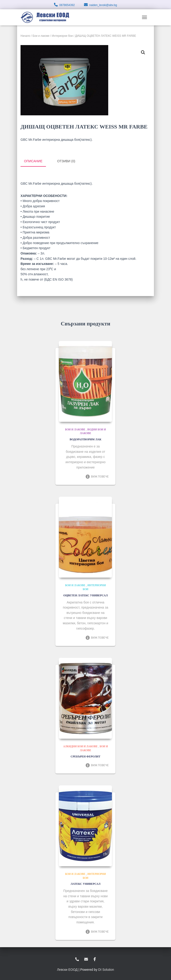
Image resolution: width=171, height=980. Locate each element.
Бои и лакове (41, 36)
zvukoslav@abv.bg (86, 959)
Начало (25, 36)
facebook (95, 959)
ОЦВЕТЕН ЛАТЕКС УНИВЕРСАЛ (85, 595)
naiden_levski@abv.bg (103, 5)
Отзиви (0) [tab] (66, 161)
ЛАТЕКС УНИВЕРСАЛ (85, 884)
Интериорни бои (62, 36)
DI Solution (106, 969)
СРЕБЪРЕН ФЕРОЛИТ (85, 756)
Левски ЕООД (67, 969)
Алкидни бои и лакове (80, 746)
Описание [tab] (33, 161)
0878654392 (67, 5)
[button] (143, 52)
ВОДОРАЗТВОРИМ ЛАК (85, 439)
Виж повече (97, 476)
